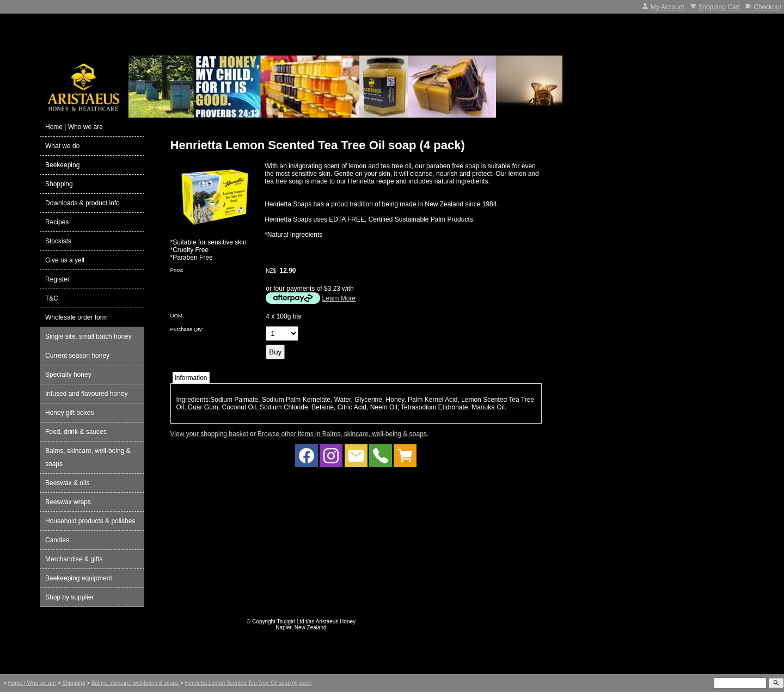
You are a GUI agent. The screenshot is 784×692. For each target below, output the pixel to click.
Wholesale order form (76, 317)
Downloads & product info (82, 203)
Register (57, 279)
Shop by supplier (69, 597)
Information (191, 378)
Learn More (339, 298)
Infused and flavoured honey (86, 394)
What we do (62, 146)
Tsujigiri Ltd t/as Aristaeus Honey (317, 621)
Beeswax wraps (68, 502)
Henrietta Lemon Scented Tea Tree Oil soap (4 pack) (248, 683)
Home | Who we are (74, 127)
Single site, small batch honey (88, 336)
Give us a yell (65, 260)
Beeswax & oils (67, 483)
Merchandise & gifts (74, 559)
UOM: (177, 316)
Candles (57, 540)
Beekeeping (62, 165)
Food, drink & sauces (76, 432)
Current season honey (77, 356)
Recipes (57, 222)
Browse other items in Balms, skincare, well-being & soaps (342, 434)
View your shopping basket (209, 434)
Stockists (58, 241)
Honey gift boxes (69, 413)
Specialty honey (68, 375)
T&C (52, 298)
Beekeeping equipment (79, 578)
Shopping (59, 184)
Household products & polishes (90, 521)
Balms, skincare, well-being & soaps (88, 457)
